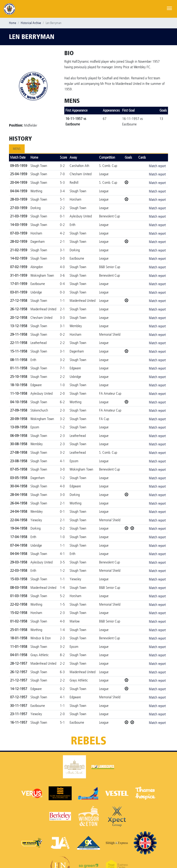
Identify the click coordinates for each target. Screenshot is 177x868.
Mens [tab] (17, 149)
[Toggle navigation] (169, 8)
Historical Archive (31, 23)
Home (13, 23)
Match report (157, 166)
